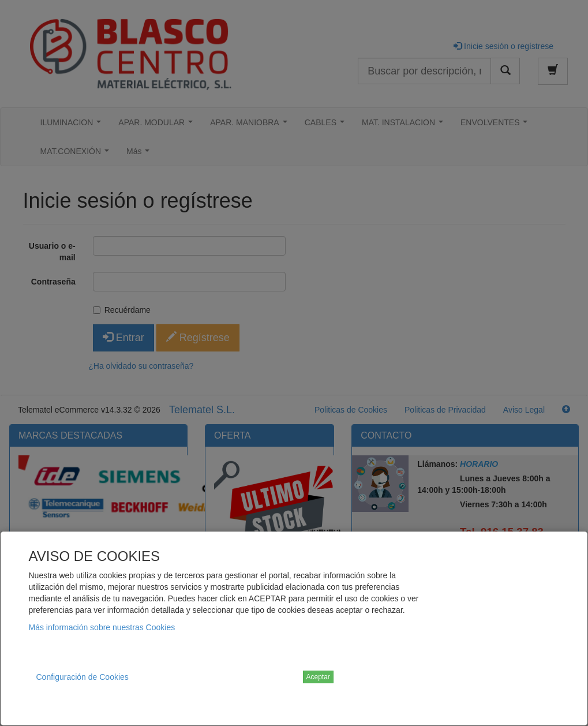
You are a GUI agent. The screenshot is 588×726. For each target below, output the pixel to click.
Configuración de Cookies (83, 677)
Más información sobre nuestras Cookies (102, 627)
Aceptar (318, 677)
